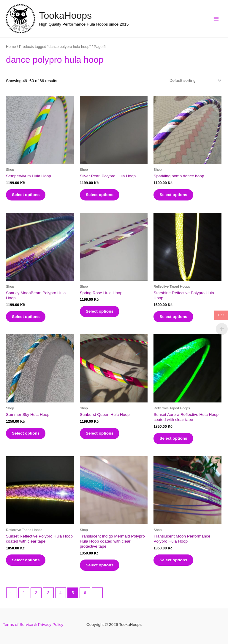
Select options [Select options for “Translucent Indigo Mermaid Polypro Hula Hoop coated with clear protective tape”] (100, 565)
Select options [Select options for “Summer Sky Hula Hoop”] (26, 433)
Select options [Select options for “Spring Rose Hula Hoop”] (100, 311)
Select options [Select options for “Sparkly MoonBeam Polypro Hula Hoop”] (26, 317)
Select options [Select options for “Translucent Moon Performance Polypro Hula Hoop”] (173, 560)
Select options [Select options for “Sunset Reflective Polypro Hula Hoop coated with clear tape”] (26, 560)
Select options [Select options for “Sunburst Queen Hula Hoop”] (100, 433)
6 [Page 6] (85, 593)
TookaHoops (65, 15)
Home (11, 47)
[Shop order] (194, 80)
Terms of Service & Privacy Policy (33, 625)
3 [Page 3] (48, 593)
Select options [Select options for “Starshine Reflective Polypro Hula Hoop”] (173, 317)
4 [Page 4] (61, 593)
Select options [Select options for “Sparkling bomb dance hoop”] (173, 195)
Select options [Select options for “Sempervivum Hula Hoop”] (26, 195)
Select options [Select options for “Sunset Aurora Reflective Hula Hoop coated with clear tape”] (173, 438)
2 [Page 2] (36, 593)
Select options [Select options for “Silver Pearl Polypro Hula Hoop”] (100, 195)
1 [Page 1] (24, 593)
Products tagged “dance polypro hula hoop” (55, 47)
